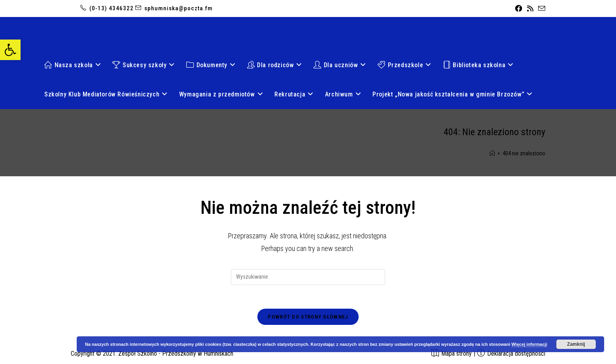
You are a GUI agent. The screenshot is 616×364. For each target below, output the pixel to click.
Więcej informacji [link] (529, 344)
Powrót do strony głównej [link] (308, 317)
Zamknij (576, 344)
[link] (10, 50)
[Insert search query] (308, 277)
